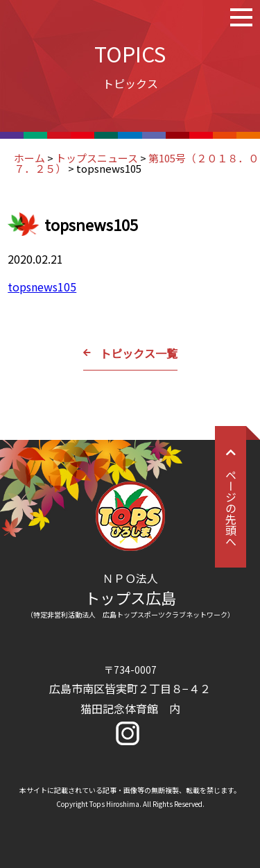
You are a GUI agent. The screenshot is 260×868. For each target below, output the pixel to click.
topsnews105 (42, 287)
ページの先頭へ (231, 497)
